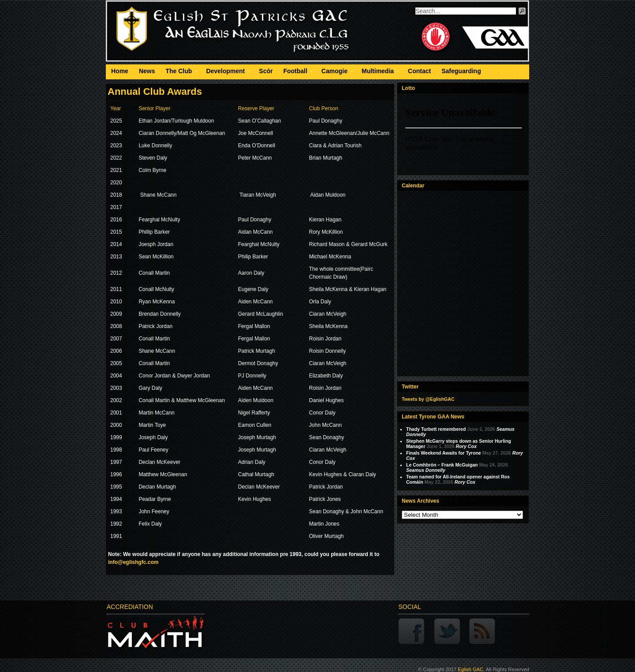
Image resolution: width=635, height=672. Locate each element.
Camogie (334, 72)
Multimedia (378, 72)
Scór (266, 71)
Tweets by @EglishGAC (428, 399)
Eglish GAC (471, 669)
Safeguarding (461, 71)
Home (120, 71)
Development (225, 72)
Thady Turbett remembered (436, 429)
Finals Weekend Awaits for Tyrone (444, 453)
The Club (179, 72)
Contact (419, 71)
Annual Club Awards (155, 91)
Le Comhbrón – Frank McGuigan (442, 465)
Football (295, 72)
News (147, 71)
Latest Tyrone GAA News (433, 417)
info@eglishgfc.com (133, 562)
